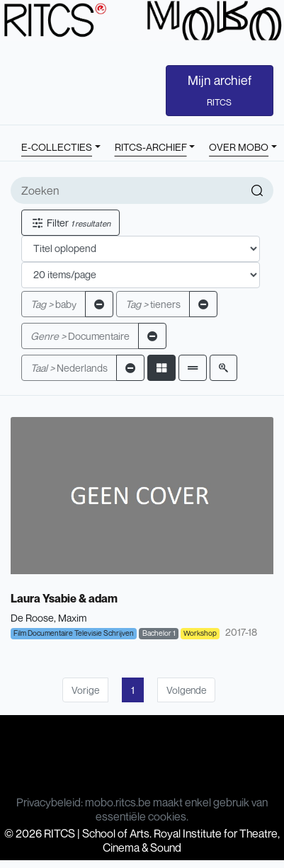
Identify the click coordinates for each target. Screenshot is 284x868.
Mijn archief (220, 90)
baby (53, 304)
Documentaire (80, 336)
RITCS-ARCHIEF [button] (151, 147)
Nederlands (69, 368)
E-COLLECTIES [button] (57, 147)
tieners (153, 304)
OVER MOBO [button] (239, 147)
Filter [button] (70, 223)
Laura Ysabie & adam (64, 598)
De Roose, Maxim (49, 618)
